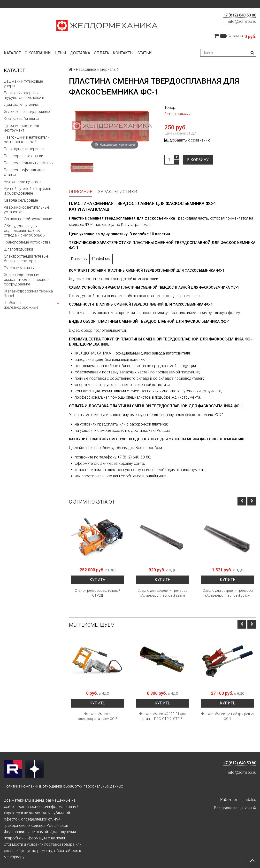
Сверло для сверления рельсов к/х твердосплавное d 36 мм (228, 593)
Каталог (12, 53)
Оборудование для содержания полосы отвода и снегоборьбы (25, 231)
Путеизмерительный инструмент (21, 128)
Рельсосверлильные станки (29, 163)
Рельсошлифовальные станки (24, 172)
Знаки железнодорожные (27, 112)
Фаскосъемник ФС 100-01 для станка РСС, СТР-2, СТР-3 (163, 716)
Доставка (80, 53)
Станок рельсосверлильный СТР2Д (98, 593)
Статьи (145, 53)
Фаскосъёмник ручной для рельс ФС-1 (228, 716)
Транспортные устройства (27, 242)
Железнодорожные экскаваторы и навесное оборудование (26, 280)
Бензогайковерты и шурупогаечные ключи (24, 95)
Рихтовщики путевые (22, 182)
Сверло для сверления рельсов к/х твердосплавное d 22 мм (163, 593)
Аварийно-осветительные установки (27, 210)
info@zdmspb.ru (242, 21)
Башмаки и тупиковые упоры (23, 84)
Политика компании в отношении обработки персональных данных (63, 786)
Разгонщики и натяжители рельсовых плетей (27, 140)
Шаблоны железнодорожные (21, 305)
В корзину (198, 160)
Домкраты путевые (21, 105)
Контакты (123, 53)
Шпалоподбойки (18, 249)
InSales (250, 800)
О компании (38, 53)
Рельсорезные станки (23, 156)
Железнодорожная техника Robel (28, 293)
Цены (60, 53)
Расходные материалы (24, 149)
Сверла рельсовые (21, 200)
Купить (97, 580)
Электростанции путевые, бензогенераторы (27, 259)
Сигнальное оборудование (28, 219)
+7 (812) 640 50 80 (240, 15)
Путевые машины (19, 268)
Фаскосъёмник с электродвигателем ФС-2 (98, 716)
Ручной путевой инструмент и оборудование (28, 191)
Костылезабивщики (21, 119)
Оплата (101, 53)
